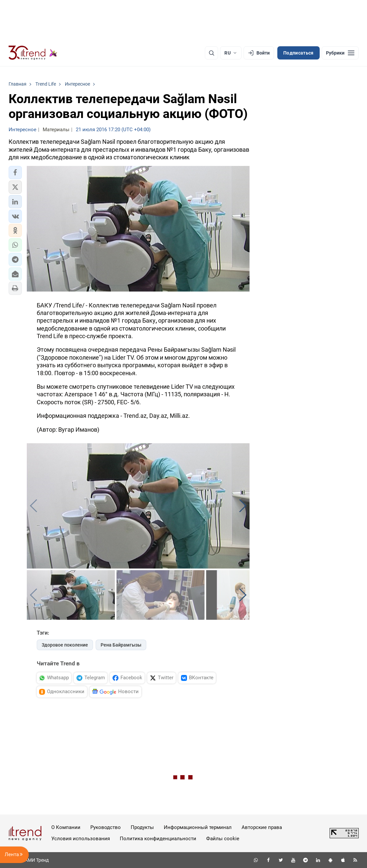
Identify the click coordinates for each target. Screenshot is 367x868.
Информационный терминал (198, 827)
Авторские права (262, 827)
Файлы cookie (223, 839)
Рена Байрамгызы (121, 645)
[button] (15, 173)
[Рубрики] (340, 53)
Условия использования (81, 839)
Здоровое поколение (65, 645)
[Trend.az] (33, 53)
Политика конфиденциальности (158, 839)
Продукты (142, 827)
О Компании (66, 827)
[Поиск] (211, 53)
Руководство (106, 827)
